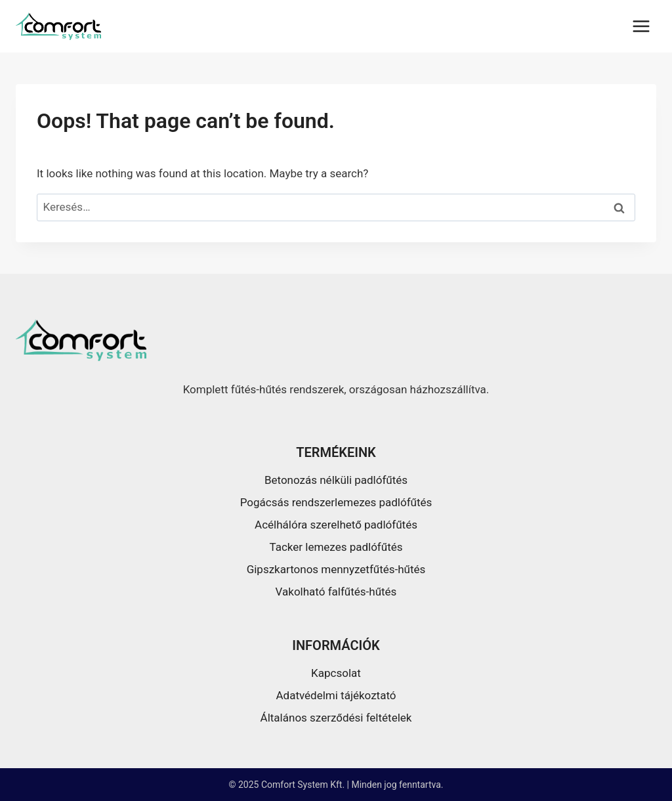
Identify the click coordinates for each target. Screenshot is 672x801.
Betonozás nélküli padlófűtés (336, 480)
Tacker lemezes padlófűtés (336, 547)
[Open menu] (641, 26)
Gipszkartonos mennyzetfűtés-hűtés (336, 569)
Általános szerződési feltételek (336, 718)
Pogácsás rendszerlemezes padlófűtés (336, 502)
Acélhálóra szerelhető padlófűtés (336, 525)
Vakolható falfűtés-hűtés (336, 592)
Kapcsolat (336, 673)
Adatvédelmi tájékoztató (336, 695)
